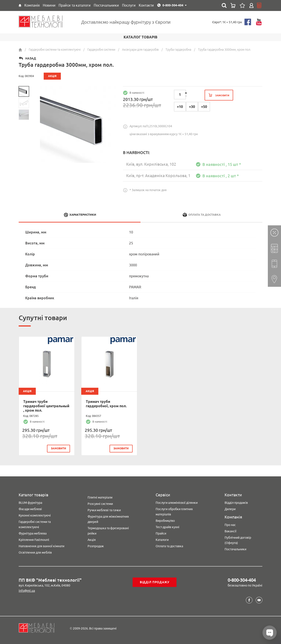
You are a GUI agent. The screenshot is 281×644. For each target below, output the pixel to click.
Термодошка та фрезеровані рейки (108, 531)
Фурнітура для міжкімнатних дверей (108, 519)
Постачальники (235, 549)
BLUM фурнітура (30, 503)
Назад (31, 58)
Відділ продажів (236, 503)
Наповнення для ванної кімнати (41, 546)
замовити (59, 448)
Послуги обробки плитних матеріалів (174, 512)
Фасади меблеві (30, 509)
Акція (92, 540)
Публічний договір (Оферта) (238, 540)
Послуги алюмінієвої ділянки (177, 503)
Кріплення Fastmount (34, 540)
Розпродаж (96, 546)
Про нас (230, 525)
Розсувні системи (100, 504)
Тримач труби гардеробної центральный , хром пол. (46, 406)
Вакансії (231, 531)
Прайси (161, 533)
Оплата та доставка (169, 546)
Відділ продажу (155, 582)
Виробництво (165, 521)
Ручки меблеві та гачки (104, 510)
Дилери (230, 509)
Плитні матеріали (100, 497)
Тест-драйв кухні (168, 527)
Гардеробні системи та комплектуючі (35, 524)
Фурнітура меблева (33, 533)
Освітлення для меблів (35, 553)
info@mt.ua (27, 591)
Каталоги (162, 540)
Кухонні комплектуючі (35, 515)
